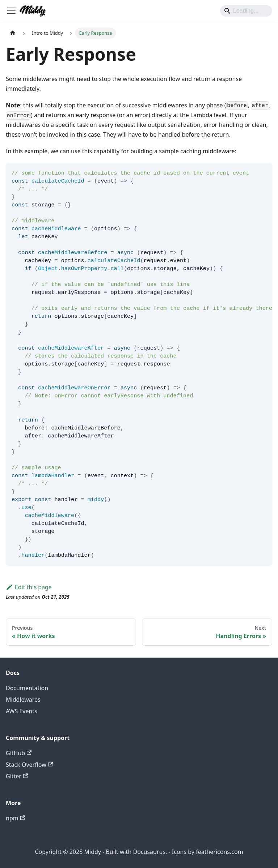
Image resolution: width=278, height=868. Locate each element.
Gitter (17, 776)
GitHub (19, 753)
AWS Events (22, 711)
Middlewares (23, 700)
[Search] (246, 11)
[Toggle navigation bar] (11, 11)
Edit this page (29, 587)
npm (15, 818)
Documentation (27, 688)
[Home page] (13, 33)
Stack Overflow (29, 765)
